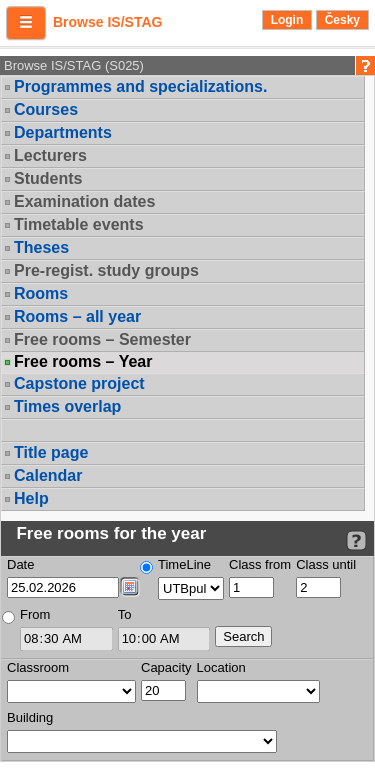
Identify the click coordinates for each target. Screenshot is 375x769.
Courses (46, 109)
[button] (26, 23)
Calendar (48, 475)
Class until (326, 564)
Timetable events (79, 224)
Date (20, 564)
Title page (51, 452)
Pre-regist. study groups (106, 270)
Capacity (166, 667)
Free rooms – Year (83, 362)
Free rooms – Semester (102, 339)
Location (221, 667)
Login (287, 20)
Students (48, 178)
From (35, 614)
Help (31, 498)
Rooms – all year (77, 316)
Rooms (41, 293)
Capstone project (79, 383)
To (125, 614)
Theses (41, 247)
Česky (342, 20)
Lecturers (50, 155)
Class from (260, 564)
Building (30, 717)
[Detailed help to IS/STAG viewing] (356, 540)
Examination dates (84, 201)
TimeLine (184, 564)
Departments (63, 132)
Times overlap (67, 406)
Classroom (38, 667)
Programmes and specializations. (140, 86)
